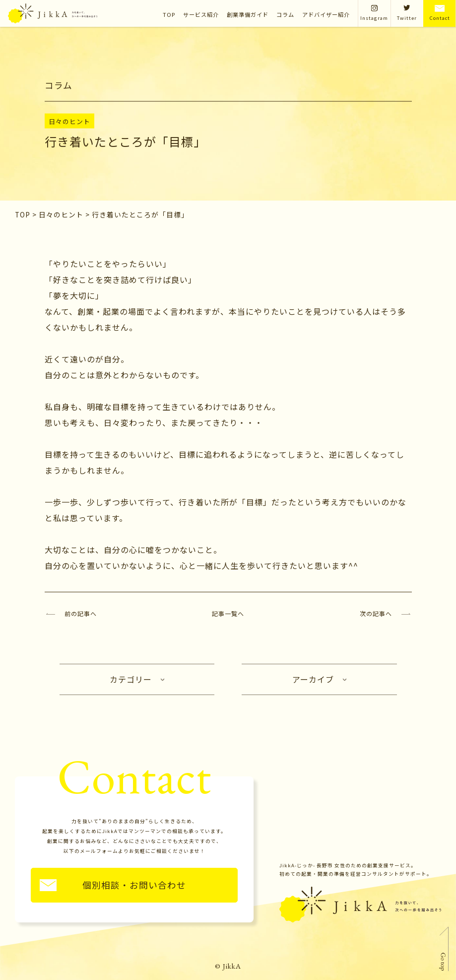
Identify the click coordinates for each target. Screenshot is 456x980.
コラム (285, 14)
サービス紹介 (201, 14)
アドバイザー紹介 (326, 14)
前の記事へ (81, 613)
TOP (169, 14)
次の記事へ (376, 613)
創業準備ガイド (248, 14)
